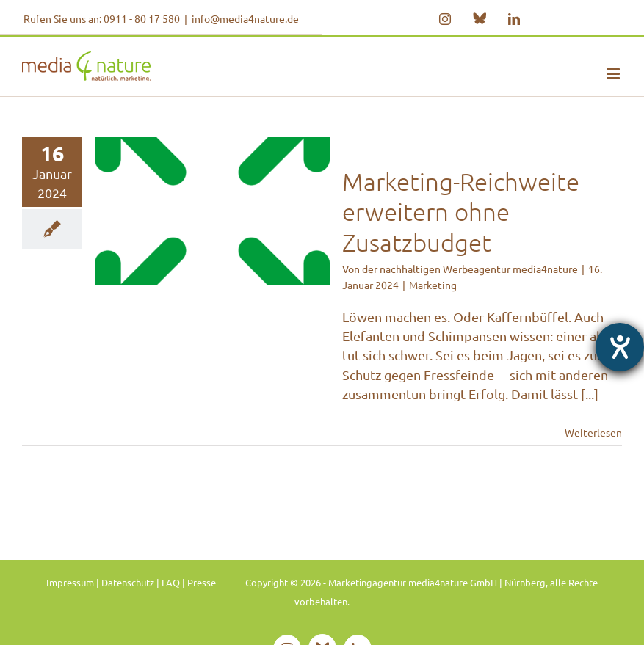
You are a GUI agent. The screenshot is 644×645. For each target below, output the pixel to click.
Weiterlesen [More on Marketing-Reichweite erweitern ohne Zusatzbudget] (593, 432)
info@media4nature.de (245, 18)
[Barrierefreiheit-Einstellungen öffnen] (620, 347)
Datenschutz (128, 582)
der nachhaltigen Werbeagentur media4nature (470, 269)
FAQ (171, 582)
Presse (202, 582)
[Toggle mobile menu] (614, 74)
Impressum (70, 582)
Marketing (433, 285)
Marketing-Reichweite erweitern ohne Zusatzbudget (461, 212)
